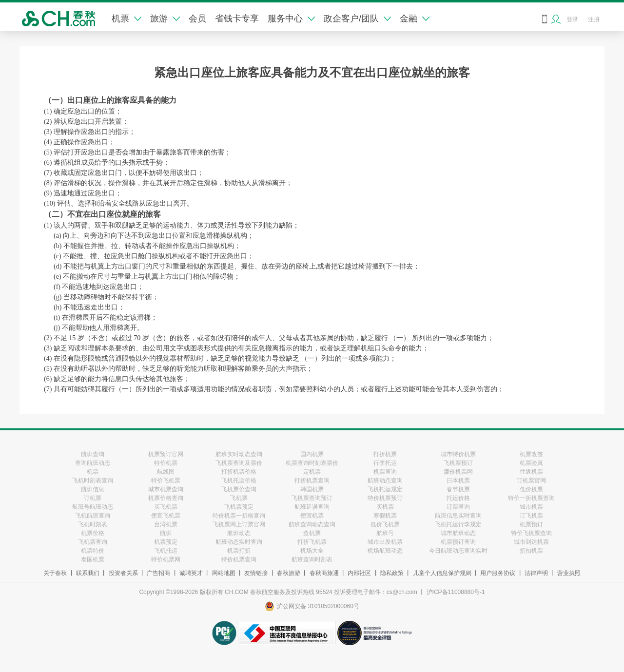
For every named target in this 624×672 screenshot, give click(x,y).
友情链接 (256, 573)
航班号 (385, 533)
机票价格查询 (166, 498)
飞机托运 (166, 551)
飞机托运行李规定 (458, 524)
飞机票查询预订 (312, 498)
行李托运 (385, 463)
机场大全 (312, 551)
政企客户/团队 (357, 19)
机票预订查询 (458, 542)
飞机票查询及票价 (239, 463)
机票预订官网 (166, 454)
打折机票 (385, 454)
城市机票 (531, 507)
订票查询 (458, 507)
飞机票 (239, 498)
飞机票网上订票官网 (239, 524)
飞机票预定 (239, 507)
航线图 (166, 472)
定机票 (312, 472)
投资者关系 (123, 573)
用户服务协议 (498, 573)
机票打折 (239, 551)
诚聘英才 (191, 573)
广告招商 (158, 573)
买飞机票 (166, 507)
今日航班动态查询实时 (458, 551)
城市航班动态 (458, 533)
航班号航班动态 (93, 507)
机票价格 (93, 533)
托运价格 (458, 498)
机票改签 (531, 454)
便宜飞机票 (166, 516)
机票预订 (531, 524)
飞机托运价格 (239, 480)
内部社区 (359, 573)
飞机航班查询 (93, 516)
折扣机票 (531, 551)
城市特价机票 (458, 454)
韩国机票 (312, 489)
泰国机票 (93, 559)
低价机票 (531, 489)
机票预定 (166, 542)
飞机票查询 (93, 542)
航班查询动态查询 (312, 524)
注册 (594, 19)
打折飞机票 (312, 542)
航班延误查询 (312, 507)
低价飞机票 (385, 524)
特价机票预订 (385, 498)
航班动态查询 (385, 480)
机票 (127, 19)
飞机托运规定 (385, 489)
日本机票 (458, 480)
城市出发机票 (385, 542)
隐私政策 (392, 573)
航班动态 (239, 533)
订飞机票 (531, 516)
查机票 (312, 533)
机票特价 (93, 551)
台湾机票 (166, 524)
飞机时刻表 (93, 524)
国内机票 (312, 454)
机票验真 (531, 463)
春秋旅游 (289, 573)
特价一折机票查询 (531, 498)
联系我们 (88, 573)
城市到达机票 (531, 542)
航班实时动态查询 (239, 454)
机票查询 (385, 472)
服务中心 (291, 19)
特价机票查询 (239, 559)
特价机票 (166, 463)
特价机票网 (166, 559)
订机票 (93, 498)
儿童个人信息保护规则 (442, 573)
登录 (572, 19)
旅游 (165, 19)
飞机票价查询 (239, 489)
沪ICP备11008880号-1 (456, 592)
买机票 (385, 507)
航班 (166, 533)
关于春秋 (55, 573)
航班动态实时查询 (239, 542)
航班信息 (93, 489)
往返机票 (531, 472)
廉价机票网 (458, 472)
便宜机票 (312, 516)
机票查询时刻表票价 (312, 463)
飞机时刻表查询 (93, 480)
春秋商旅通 (324, 573)
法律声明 (536, 573)
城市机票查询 (166, 489)
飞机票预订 (458, 463)
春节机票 (458, 489)
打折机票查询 (312, 480)
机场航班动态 (385, 551)
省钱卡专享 (237, 19)
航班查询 (93, 454)
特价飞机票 (166, 480)
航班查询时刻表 (312, 559)
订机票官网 (531, 480)
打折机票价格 (239, 472)
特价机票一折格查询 (239, 516)
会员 (197, 19)
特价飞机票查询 (531, 533)
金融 (415, 19)
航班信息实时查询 (458, 516)
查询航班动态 (93, 463)
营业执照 (569, 573)
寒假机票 (385, 516)
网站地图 (224, 573)
